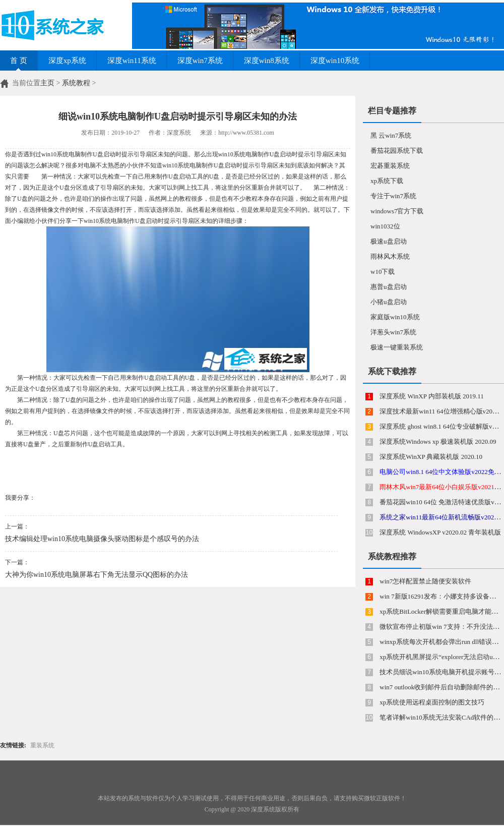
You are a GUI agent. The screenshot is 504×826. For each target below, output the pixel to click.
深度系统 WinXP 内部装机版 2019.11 (431, 396)
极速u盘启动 (389, 241)
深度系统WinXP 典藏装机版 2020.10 (430, 457)
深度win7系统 (200, 61)
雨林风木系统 (390, 256)
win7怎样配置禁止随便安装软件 (425, 581)
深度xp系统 (67, 61)
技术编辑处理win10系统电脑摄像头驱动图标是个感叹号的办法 (102, 539)
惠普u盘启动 (389, 287)
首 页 (19, 61)
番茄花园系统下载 (397, 151)
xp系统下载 (387, 181)
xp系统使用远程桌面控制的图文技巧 (431, 702)
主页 (47, 83)
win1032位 (385, 226)
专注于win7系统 (393, 196)
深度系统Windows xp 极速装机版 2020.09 (437, 441)
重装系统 (42, 745)
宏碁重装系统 (390, 166)
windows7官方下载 (397, 211)
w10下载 (383, 272)
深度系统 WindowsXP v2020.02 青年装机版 (439, 532)
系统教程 (76, 83)
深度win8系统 (267, 61)
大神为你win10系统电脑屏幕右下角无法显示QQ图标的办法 (97, 575)
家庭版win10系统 (395, 317)
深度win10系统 (335, 61)
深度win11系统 (132, 61)
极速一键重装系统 (397, 347)
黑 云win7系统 (391, 135)
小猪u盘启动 (389, 302)
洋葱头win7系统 (393, 332)
